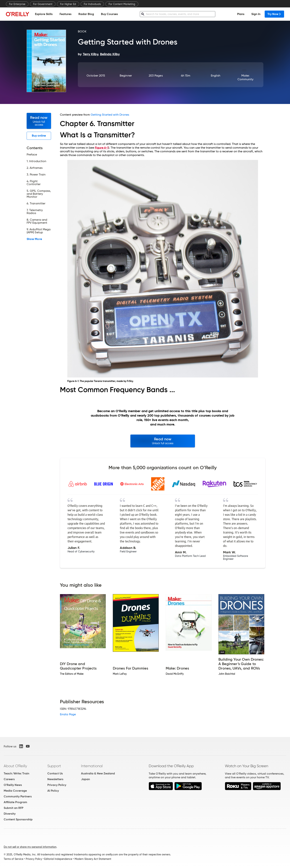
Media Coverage (15, 791)
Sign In (256, 14)
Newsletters (55, 779)
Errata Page (68, 714)
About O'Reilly (15, 766)
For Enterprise (17, 4)
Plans (241, 14)
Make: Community (246, 77)
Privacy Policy (57, 785)
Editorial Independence (58, 859)
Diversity (10, 814)
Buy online (39, 136)
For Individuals (92, 4)
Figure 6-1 (102, 148)
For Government (43, 4)
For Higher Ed (68, 4)
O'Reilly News (13, 785)
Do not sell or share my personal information (30, 847)
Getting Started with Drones (110, 115)
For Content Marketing (122, 4)
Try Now (274, 14)
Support (54, 766)
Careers (9, 779)
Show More (34, 239)
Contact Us (55, 773)
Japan (85, 779)
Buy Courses (109, 14)
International (92, 766)
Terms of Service (14, 859)
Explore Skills (44, 14)
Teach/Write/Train (16, 773)
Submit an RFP (14, 808)
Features (65, 14)
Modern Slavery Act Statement (93, 859)
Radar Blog (86, 14)
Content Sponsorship (18, 819)
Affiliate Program (15, 802)
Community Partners (18, 796)
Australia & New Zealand (98, 773)
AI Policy (53, 791)
